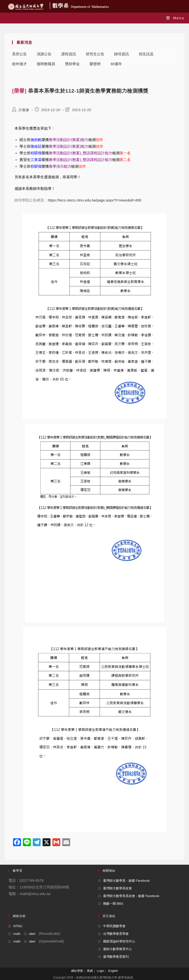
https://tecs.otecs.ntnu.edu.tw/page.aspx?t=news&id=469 (94, 200)
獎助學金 (72, 64)
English (113, 971)
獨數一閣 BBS (113, 904)
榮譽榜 (95, 64)
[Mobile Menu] (175, 18)
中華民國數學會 (114, 926)
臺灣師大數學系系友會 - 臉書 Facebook (131, 896)
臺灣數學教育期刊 (116, 957)
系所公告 (19, 54)
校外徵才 (19, 64)
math (17, 934)
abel (32, 934)
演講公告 (44, 54)
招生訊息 (146, 54)
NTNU (18, 926)
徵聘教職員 (46, 64)
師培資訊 (122, 54)
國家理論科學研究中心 (119, 941)
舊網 (90, 971)
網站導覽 (77, 971)
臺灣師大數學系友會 (118, 888)
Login (101, 971)
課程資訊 (69, 54)
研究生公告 (95, 54)
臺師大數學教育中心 (118, 949)
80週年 (116, 64)
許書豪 (24, 110)
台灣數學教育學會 (116, 934)
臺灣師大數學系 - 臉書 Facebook (126, 881)
